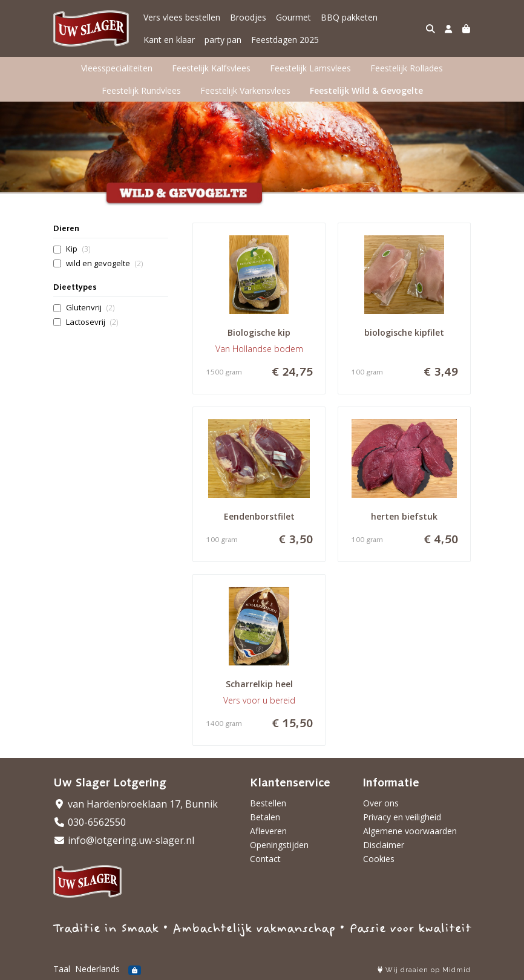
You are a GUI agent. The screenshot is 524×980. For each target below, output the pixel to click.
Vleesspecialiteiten (117, 68)
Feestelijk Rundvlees (141, 90)
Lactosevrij (92, 322)
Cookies (379, 859)
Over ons (381, 803)
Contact (265, 859)
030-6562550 (90, 822)
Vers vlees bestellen (182, 17)
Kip (78, 249)
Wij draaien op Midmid (424, 970)
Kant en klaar (169, 40)
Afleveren (268, 831)
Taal (62, 969)
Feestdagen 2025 (285, 40)
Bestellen (268, 803)
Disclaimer (384, 845)
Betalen (265, 817)
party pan (223, 40)
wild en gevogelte (104, 263)
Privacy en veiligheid (402, 817)
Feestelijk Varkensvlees (245, 90)
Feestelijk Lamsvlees (310, 68)
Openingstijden (279, 845)
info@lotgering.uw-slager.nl (124, 840)
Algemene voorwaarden (410, 831)
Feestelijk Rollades (407, 68)
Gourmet (293, 17)
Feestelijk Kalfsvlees (211, 68)
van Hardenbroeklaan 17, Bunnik (136, 804)
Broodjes (248, 17)
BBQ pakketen (349, 17)
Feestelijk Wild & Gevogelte (366, 90)
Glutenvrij (90, 308)
